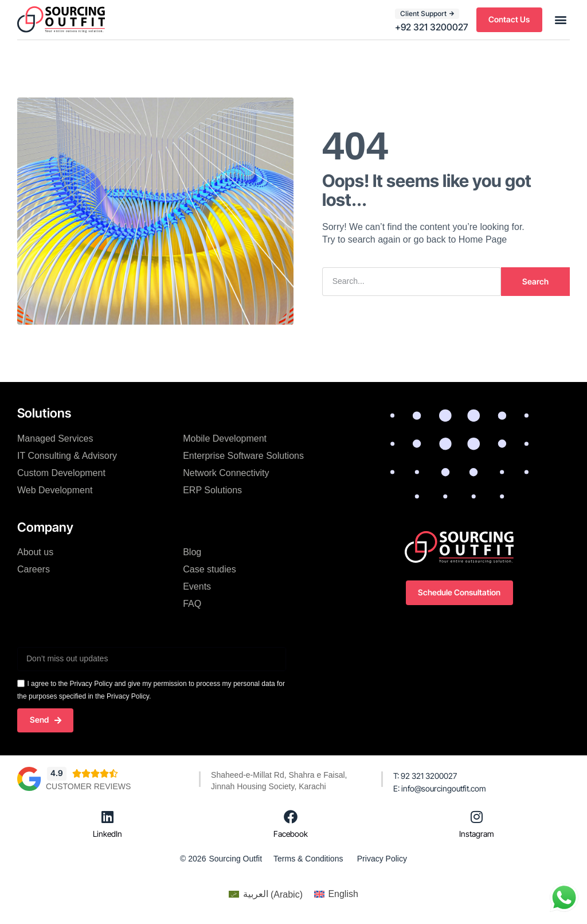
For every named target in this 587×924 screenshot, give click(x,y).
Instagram (477, 834)
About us (35, 552)
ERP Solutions (212, 490)
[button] (560, 20)
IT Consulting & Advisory (67, 455)
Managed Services (55, 438)
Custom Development (61, 472)
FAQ (192, 604)
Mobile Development (225, 438)
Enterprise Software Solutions (243, 455)
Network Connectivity (226, 472)
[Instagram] (477, 817)
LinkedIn (107, 834)
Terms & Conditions (308, 859)
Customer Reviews (88, 786)
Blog (192, 552)
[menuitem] (266, 895)
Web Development (55, 490)
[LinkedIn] (108, 817)
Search (535, 281)
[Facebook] (291, 817)
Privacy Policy (382, 859)
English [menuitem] (343, 894)
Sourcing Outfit (235, 859)
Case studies (210, 569)
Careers (34, 569)
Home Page (483, 239)
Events (197, 586)
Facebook (291, 834)
